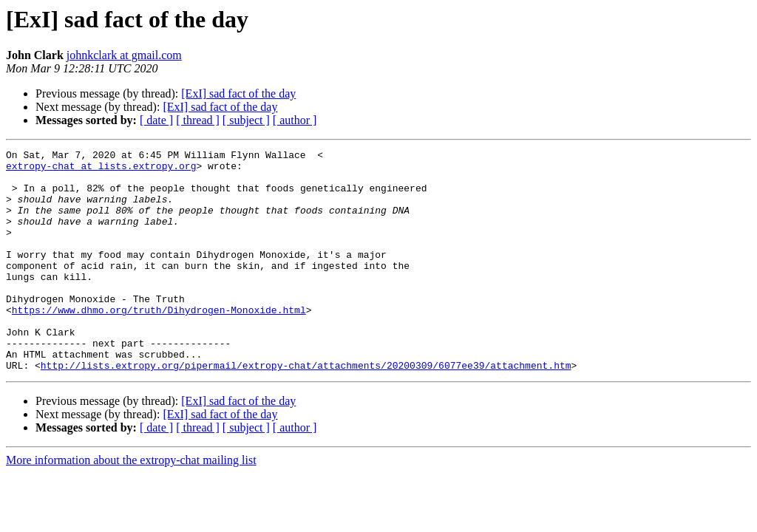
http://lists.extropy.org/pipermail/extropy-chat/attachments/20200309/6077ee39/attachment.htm (306, 409)
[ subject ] (246, 120)
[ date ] (156, 120)
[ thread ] (198, 120)
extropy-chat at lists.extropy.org (101, 170)
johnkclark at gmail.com (124, 55)
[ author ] (295, 120)
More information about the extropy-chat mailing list (131, 504)
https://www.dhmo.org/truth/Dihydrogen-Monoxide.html (159, 343)
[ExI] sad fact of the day (238, 93)
